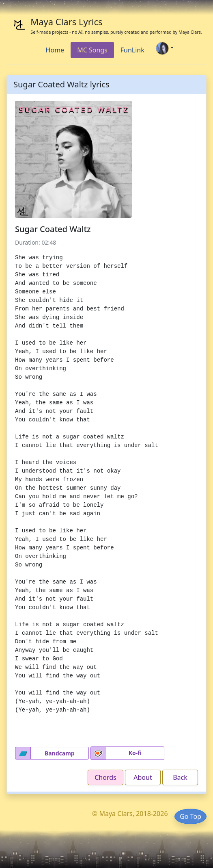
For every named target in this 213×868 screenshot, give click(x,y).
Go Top (190, 816)
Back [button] (180, 777)
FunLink (132, 50)
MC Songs (92, 50)
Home (55, 50)
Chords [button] (105, 777)
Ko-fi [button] (135, 753)
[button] (23, 753)
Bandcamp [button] (60, 753)
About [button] (143, 777)
